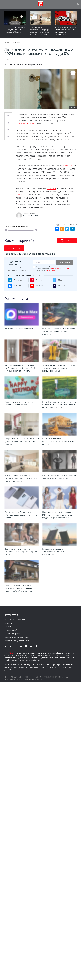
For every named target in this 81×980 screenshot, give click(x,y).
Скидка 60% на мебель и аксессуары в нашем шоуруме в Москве (15, 30)
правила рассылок (51, 270)
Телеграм (15, 280)
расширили (21, 195)
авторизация (20, 629)
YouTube (37, 286)
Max (57, 280)
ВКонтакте (15, 286)
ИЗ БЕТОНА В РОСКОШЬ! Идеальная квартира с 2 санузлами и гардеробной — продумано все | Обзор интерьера (65, 33)
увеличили (69, 166)
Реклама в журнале (12, 643)
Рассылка (8, 632)
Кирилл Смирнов (30, 216)
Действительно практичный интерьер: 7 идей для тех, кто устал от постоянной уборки (40, 31)
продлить (51, 188)
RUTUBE (59, 286)
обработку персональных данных (60, 269)
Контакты (8, 636)
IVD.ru (11, 662)
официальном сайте (25, 124)
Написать (68, 241)
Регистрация (9, 629)
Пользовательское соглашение (17, 646)
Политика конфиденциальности (17, 650)
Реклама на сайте (11, 639)
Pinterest (37, 280)
